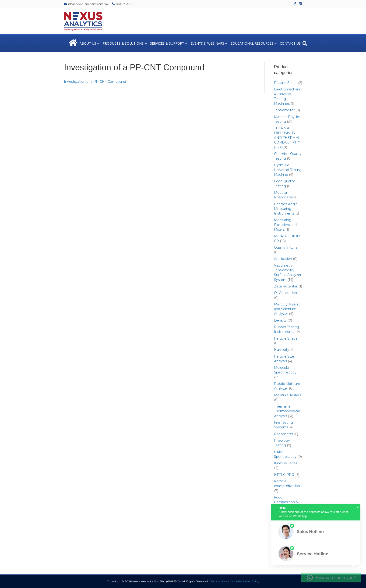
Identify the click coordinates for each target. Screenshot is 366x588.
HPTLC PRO (284, 475)
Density (280, 320)
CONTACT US (290, 43)
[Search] (305, 43)
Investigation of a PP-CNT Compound (95, 82)
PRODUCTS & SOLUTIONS (123, 43)
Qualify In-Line (286, 247)
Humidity (282, 350)
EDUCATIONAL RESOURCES (252, 43)
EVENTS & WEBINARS (207, 43)
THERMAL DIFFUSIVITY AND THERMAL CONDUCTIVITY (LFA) (287, 138)
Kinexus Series (286, 463)
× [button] (358, 507)
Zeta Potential (286, 286)
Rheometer (284, 434)
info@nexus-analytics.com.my (86, 4)
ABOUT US (88, 43)
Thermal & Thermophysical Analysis (287, 411)
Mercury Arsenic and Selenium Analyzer (287, 309)
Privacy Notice (220, 581)
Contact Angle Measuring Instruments (286, 209)
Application (283, 259)
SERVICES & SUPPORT (167, 43)
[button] (316, 532)
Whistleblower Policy (245, 581)
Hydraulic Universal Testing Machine (288, 170)
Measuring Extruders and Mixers (285, 225)
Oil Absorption (285, 293)
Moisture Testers (288, 395)
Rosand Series (286, 83)
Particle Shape (286, 338)
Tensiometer (284, 110)
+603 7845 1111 (123, 4)
